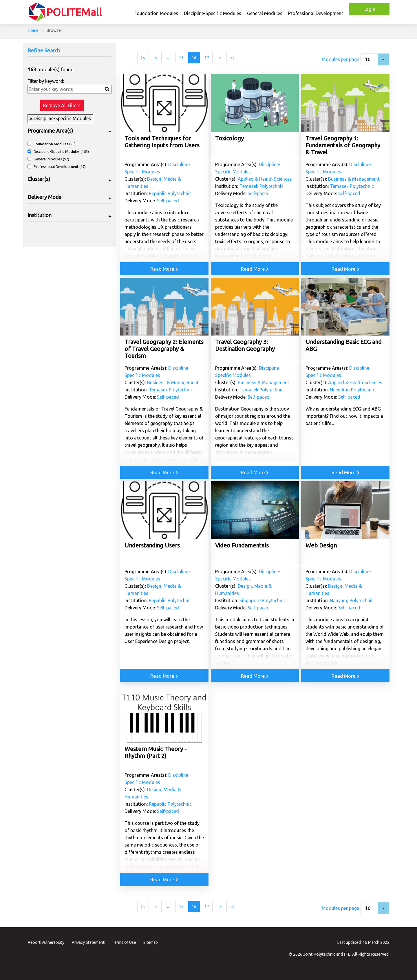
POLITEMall (74, 12)
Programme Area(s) (50, 131)
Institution (40, 215)
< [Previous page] (156, 57)
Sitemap (151, 942)
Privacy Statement (88, 942)
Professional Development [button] (316, 13)
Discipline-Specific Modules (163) (61, 151)
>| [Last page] (232, 57)
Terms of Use (124, 942)
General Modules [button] (265, 13)
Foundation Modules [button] (156, 13)
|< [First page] (143, 57)
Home (33, 30)
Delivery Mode (44, 197)
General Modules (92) (51, 159)
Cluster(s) (39, 179)
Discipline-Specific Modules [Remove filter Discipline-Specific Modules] (62, 118)
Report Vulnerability (46, 942)
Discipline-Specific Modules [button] (213, 13)
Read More (164, 269)
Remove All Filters (62, 105)
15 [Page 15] (181, 57)
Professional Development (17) (60, 166)
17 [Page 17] (207, 57)
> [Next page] (220, 57)
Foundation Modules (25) (55, 144)
